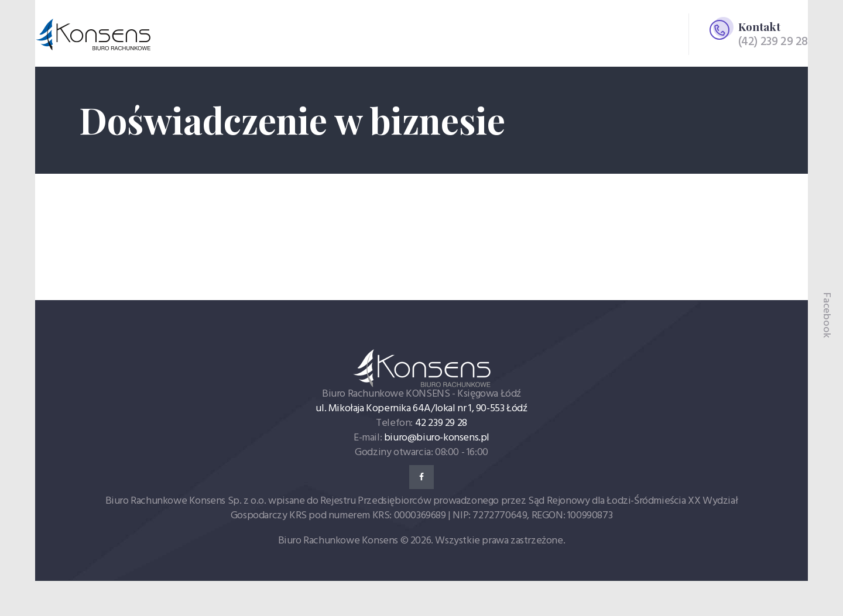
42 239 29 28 (441, 423)
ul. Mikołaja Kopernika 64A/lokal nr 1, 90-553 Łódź (421, 409)
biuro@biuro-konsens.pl (437, 438)
